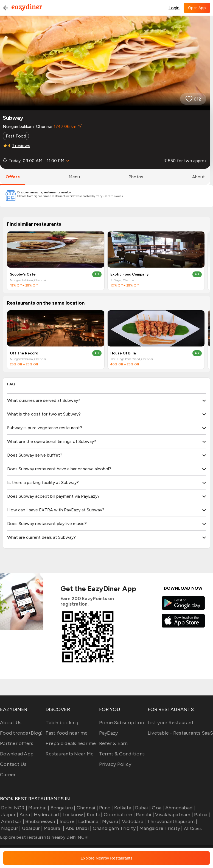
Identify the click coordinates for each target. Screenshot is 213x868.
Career (8, 775)
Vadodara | (133, 821)
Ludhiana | (89, 821)
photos (136, 177)
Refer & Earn (113, 743)
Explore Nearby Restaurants (107, 858)
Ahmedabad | (180, 808)
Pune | (106, 808)
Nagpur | (10, 828)
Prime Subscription (122, 723)
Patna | (201, 815)
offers (13, 177)
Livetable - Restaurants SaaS (180, 733)
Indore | (68, 821)
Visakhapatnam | (173, 815)
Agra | (25, 815)
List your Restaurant (171, 723)
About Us (11, 723)
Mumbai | (38, 808)
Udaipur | (32, 828)
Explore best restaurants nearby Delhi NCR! (44, 837)
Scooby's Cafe (23, 274)
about (198, 177)
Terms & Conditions (122, 754)
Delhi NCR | (14, 808)
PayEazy (109, 733)
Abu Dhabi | (78, 828)
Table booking (62, 723)
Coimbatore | (119, 815)
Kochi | (94, 815)
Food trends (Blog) (21, 733)
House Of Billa (123, 353)
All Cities (192, 828)
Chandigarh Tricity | (115, 828)
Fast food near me (67, 733)
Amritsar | (12, 821)
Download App (17, 754)
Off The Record (24, 353)
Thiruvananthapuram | (171, 821)
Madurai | (54, 828)
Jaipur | (9, 815)
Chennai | (87, 808)
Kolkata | (124, 808)
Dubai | (142, 808)
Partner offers (17, 743)
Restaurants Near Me (70, 754)
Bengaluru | (62, 808)
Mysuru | (111, 821)
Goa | (157, 808)
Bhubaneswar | (41, 821)
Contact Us (13, 764)
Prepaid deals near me (71, 743)
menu (74, 177)
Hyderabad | (47, 815)
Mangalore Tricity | (161, 828)
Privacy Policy (115, 764)
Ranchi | (144, 815)
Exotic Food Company (129, 274)
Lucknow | (74, 815)
